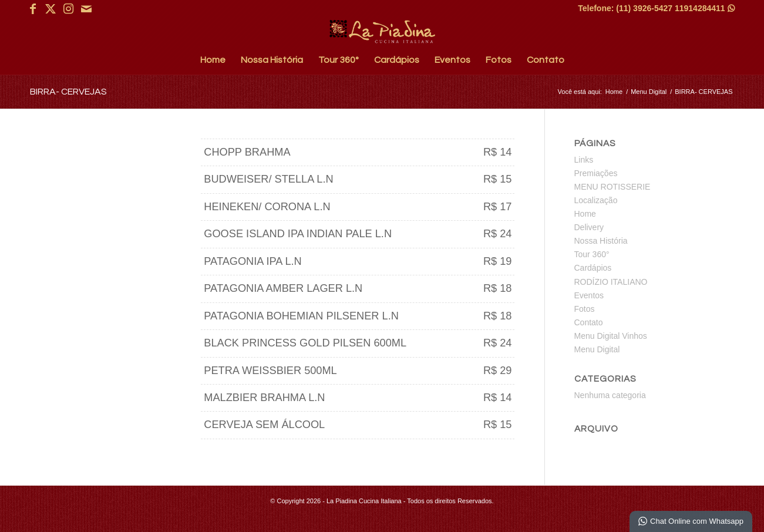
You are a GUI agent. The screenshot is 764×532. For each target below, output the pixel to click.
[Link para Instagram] (68, 9)
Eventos (589, 295)
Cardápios (593, 268)
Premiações (596, 173)
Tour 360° (592, 254)
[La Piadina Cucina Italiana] (382, 31)
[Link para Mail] (86, 9)
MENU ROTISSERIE (612, 187)
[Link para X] (51, 9)
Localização (596, 200)
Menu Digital (597, 349)
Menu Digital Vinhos (611, 336)
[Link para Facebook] (33, 9)
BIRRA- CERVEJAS (68, 92)
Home (585, 214)
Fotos (585, 309)
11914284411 (705, 8)
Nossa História (601, 241)
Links (584, 160)
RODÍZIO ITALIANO (611, 282)
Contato (589, 322)
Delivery (589, 227)
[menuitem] (213, 60)
